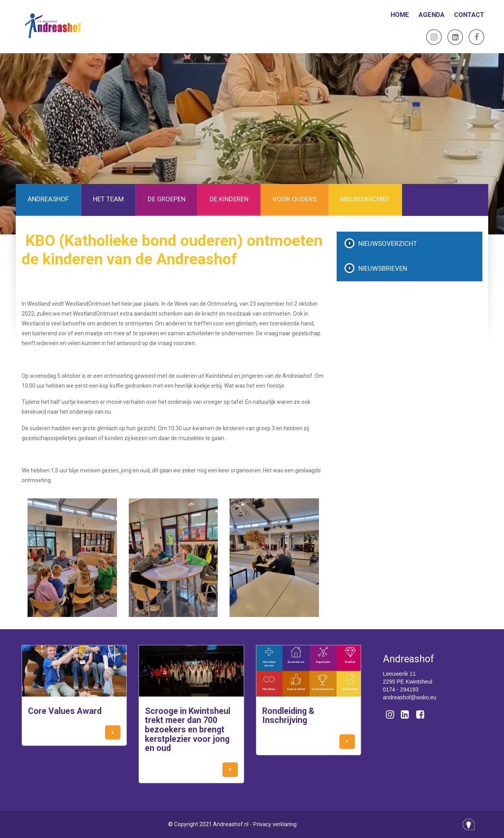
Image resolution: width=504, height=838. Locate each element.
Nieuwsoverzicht (388, 243)
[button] (113, 733)
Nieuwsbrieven (383, 268)
